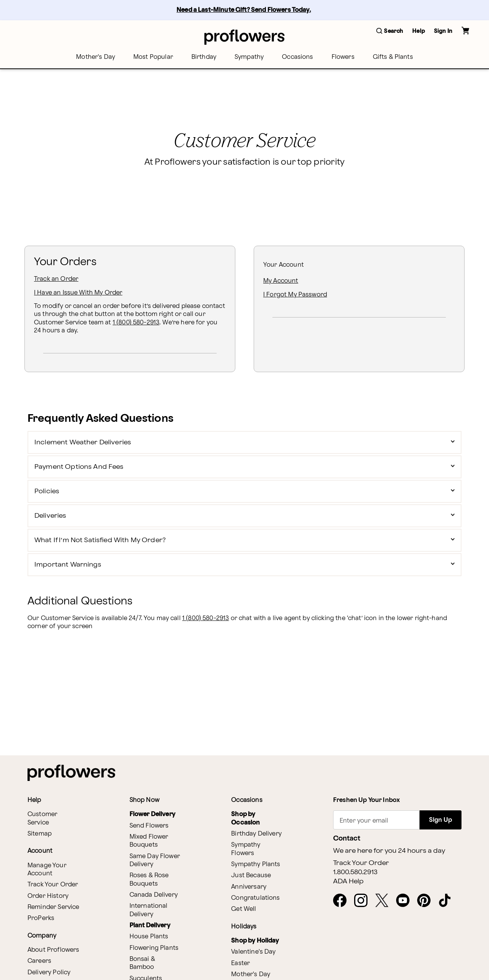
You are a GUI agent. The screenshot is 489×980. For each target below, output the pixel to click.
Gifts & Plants (393, 57)
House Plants (149, 937)
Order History (48, 896)
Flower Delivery (152, 814)
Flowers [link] (343, 57)
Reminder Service (53, 907)
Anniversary (249, 887)
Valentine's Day (253, 952)
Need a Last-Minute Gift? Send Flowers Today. (244, 10)
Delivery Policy (49, 973)
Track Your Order (53, 885)
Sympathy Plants (256, 864)
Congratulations (255, 898)
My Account (281, 281)
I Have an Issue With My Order (78, 293)
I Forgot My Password (295, 295)
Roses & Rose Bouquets (149, 880)
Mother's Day (251, 974)
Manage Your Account (47, 870)
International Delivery (149, 910)
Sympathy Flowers (246, 849)
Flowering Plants (154, 948)
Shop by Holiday (255, 941)
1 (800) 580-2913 (136, 323)
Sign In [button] (443, 31)
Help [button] (419, 31)
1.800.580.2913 (355, 872)
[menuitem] (96, 57)
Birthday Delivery (256, 834)
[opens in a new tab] (343, 901)
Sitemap (40, 834)
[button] (390, 32)
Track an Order (56, 279)
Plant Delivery (150, 926)
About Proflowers (53, 950)
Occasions (297, 57)
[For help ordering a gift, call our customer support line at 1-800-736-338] (244, 37)
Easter (240, 963)
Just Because (251, 876)
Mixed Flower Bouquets (149, 841)
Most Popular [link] (153, 57)
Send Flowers (149, 826)
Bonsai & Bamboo (142, 963)
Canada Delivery (154, 895)
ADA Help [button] (348, 881)
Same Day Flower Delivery (155, 860)
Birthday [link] (204, 57)
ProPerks (41, 918)
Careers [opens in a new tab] (39, 961)
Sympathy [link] (249, 57)
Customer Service (42, 818)
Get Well (244, 909)
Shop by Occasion (245, 818)
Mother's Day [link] (96, 57)
